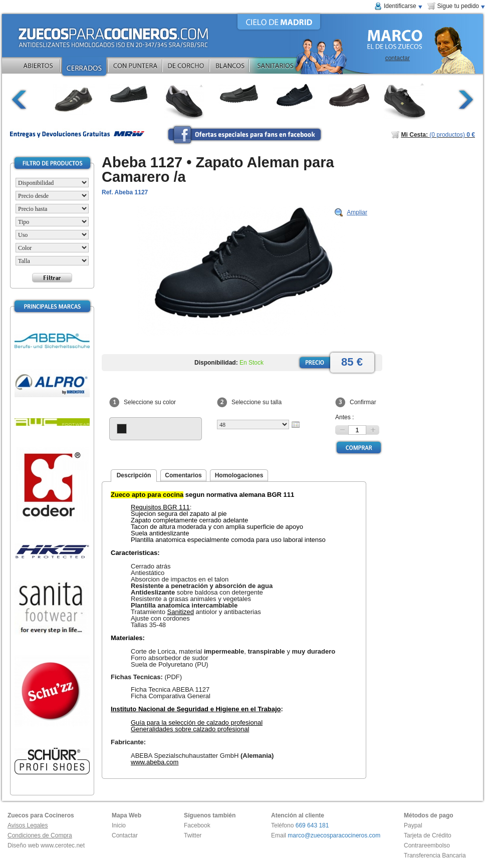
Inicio (119, 825)
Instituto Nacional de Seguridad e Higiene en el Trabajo (196, 709)
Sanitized (181, 612)
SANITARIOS (289, 68)
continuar (466, 100)
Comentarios (183, 475)
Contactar (125, 835)
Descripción (134, 475)
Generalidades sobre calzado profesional (190, 729)
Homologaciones (239, 475)
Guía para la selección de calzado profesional (197, 722)
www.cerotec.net (63, 845)
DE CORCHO (186, 68)
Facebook (197, 825)
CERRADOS (84, 68)
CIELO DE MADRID (279, 22)
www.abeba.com (155, 762)
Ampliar (357, 212)
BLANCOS (229, 68)
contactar (398, 58)
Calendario (296, 424)
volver (19, 100)
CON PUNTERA (135, 68)
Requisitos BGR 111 (160, 507)
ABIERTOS (38, 68)
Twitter (193, 835)
